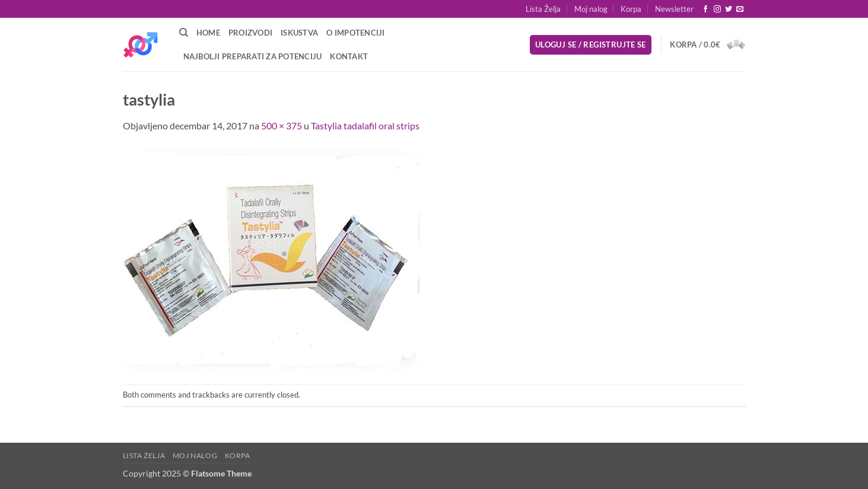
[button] (674, 9)
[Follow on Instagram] (717, 9)
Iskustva (299, 33)
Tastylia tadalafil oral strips (365, 126)
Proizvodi (250, 33)
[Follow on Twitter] (729, 9)
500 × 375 (282, 126)
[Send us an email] (740, 9)
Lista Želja (543, 9)
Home (208, 33)
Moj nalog (591, 9)
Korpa (631, 9)
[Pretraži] (184, 33)
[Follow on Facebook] (705, 9)
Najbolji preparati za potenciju (253, 56)
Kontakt (349, 56)
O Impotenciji (355, 33)
